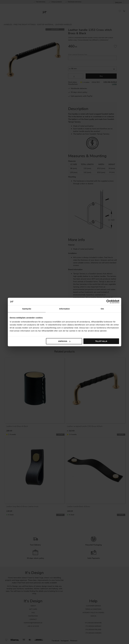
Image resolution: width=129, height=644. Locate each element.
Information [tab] (64, 309)
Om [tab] (102, 309)
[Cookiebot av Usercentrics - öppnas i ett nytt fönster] (108, 302)
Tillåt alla (101, 341)
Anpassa (64, 341)
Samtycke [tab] (27, 309)
